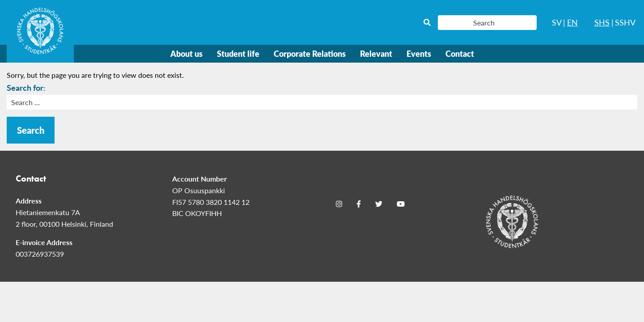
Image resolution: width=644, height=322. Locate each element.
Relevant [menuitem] (376, 53)
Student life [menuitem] (238, 53)
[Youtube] (401, 203)
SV (557, 22)
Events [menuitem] (419, 53)
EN (572, 22)
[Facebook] (359, 203)
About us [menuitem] (186, 53)
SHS (602, 22)
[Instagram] (339, 203)
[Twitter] (379, 203)
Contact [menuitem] (460, 53)
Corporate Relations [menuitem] (310, 53)
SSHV (625, 22)
